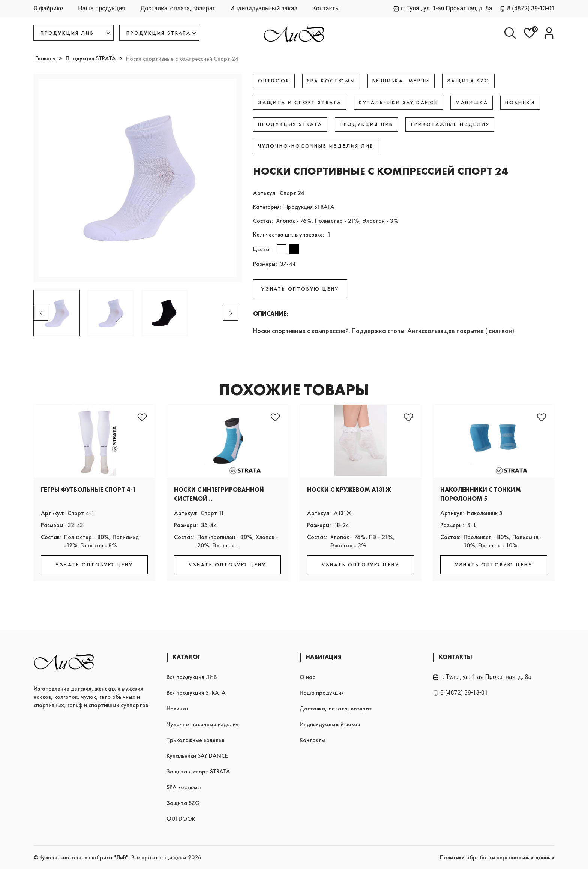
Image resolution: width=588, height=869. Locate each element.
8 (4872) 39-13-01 (527, 8)
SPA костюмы (184, 787)
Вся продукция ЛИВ (192, 677)
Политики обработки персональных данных (497, 857)
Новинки (177, 708)
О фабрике (48, 8)
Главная (45, 58)
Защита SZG (183, 803)
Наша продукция (102, 8)
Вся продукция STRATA (196, 693)
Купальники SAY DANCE (197, 756)
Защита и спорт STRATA (198, 771)
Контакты (326, 8)
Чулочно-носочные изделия (202, 724)
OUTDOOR (181, 819)
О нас (307, 677)
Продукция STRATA (91, 58)
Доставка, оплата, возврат (178, 8)
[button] (231, 313)
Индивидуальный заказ (264, 8)
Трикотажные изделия (195, 740)
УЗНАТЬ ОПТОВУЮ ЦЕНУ (300, 289)
